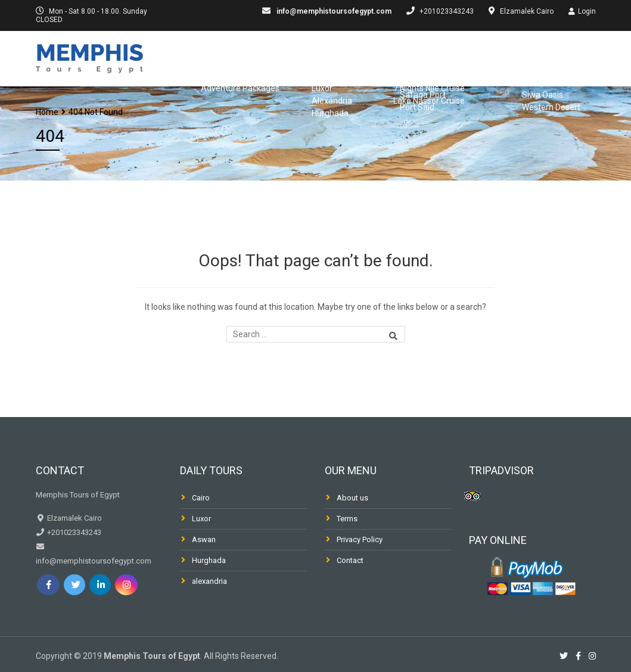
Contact (350, 560)
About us (352, 498)
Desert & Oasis (562, 92)
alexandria (209, 581)
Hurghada (209, 560)
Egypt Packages (290, 57)
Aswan (204, 539)
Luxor (201, 519)
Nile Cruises (441, 57)
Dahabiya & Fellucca (537, 57)
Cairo (201, 498)
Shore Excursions (462, 92)
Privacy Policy (360, 539)
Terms (347, 519)
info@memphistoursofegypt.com (333, 11)
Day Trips (370, 57)
